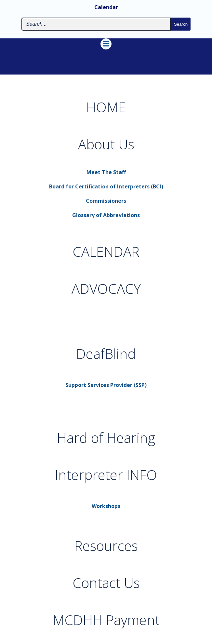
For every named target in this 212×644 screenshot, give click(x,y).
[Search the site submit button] (181, 24)
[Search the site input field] (96, 24)
